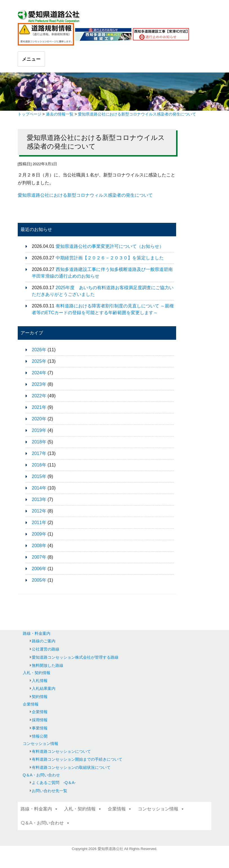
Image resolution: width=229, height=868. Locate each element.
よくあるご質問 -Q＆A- (54, 783)
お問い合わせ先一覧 (50, 791)
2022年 (39, 396)
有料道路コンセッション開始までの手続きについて (77, 759)
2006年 (39, 569)
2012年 (39, 511)
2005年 (39, 580)
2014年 (39, 488)
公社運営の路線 (46, 649)
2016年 (39, 465)
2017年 (39, 453)
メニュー (31, 59)
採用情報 (40, 720)
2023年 (39, 384)
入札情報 (40, 681)
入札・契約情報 (37, 673)
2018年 (39, 442)
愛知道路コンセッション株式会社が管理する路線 (75, 657)
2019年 (39, 430)
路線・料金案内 (37, 633)
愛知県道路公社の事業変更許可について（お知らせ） (110, 246)
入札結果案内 (44, 688)
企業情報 (31, 704)
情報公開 (40, 736)
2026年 (39, 350)
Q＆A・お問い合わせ (41, 775)
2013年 (39, 499)
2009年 (39, 534)
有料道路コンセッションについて (61, 751)
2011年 (39, 523)
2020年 (39, 419)
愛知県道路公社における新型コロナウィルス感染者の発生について (85, 195)
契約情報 (40, 697)
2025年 (39, 361)
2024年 (39, 373)
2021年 (39, 407)
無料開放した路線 (48, 665)
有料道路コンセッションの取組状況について (71, 767)
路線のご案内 (44, 641)
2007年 (39, 557)
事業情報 (40, 728)
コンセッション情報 (41, 744)
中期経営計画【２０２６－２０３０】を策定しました (110, 258)
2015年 (39, 476)
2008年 (39, 546)
